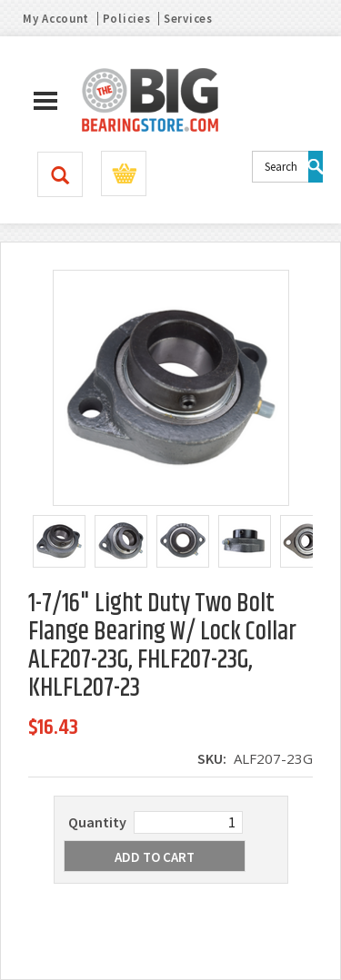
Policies (127, 19)
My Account (56, 19)
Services (188, 19)
